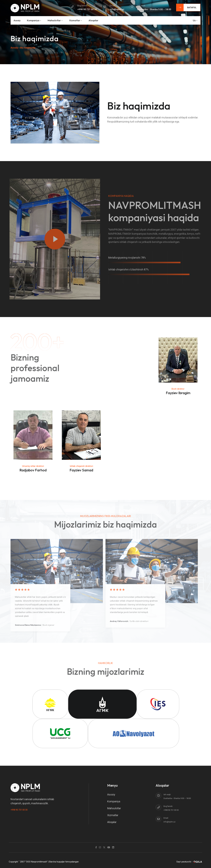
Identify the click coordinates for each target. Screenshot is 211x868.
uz (195, 20)
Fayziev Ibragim (178, 393)
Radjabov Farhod (33, 470)
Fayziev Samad (81, 470)
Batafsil (186, 7)
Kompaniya (34, 20)
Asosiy (17, 20)
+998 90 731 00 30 (19, 810)
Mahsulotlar (55, 20)
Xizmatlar (76, 20)
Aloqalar (93, 20)
